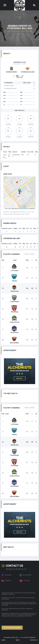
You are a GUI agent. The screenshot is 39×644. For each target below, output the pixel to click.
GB (36, 260)
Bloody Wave (15, 340)
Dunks (15, 229)
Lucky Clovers (15, 319)
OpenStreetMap (23, 209)
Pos (3, 260)
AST (27, 229)
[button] (19, 191)
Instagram (25, 575)
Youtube (25, 581)
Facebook (7, 575)
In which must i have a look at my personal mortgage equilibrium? (18, 598)
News (18, 640)
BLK (35, 229)
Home (3, 640)
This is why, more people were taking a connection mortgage (17, 609)
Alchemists (15, 288)
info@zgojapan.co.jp (16, 569)
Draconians (15, 330)
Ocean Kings (15, 299)
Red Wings (15, 309)
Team (15, 260)
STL (31, 229)
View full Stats (29, 254)
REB (24, 229)
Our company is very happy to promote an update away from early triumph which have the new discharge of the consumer (19, 604)
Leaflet (8, 209)
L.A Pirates (15, 268)
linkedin (6, 581)
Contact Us (34, 640)
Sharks (14, 278)
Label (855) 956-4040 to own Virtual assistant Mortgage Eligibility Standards (18, 594)
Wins (27, 260)
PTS (20, 229)
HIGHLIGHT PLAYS (7, 229)
